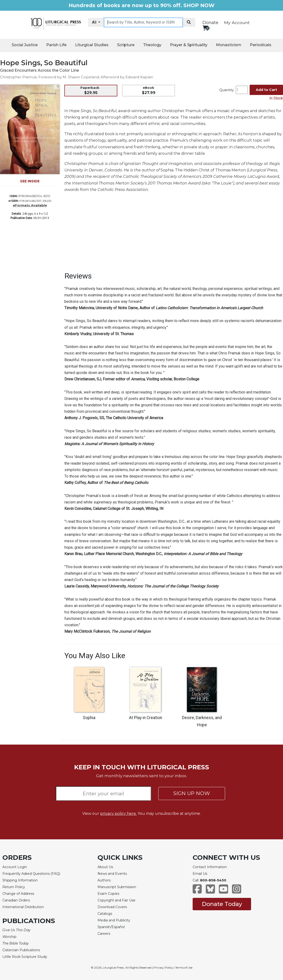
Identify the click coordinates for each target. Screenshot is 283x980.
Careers (104, 934)
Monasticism (229, 45)
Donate (210, 23)
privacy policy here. (118, 813)
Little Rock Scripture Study (25, 957)
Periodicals (261, 45)
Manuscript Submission (117, 887)
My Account (237, 22)
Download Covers (112, 907)
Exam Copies (108, 894)
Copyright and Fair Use (116, 900)
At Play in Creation (146, 718)
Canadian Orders (16, 900)
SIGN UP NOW (192, 793)
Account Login (15, 867)
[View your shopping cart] (205, 28)
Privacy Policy (163, 968)
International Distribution (23, 907)
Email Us (200, 874)
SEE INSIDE (30, 181)
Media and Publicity (114, 920)
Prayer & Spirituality (189, 45)
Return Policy (14, 887)
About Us (105, 867)
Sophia (89, 718)
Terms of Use (184, 968)
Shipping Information (20, 880)
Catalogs (105, 914)
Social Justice (25, 45)
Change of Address (18, 894)
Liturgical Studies (92, 45)
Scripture (126, 45)
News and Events (112, 874)
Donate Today (222, 904)
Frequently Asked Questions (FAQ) (31, 874)
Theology (152, 45)
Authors (104, 880)
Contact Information (210, 867)
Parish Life (56, 45)
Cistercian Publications (21, 950)
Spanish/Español (111, 927)
